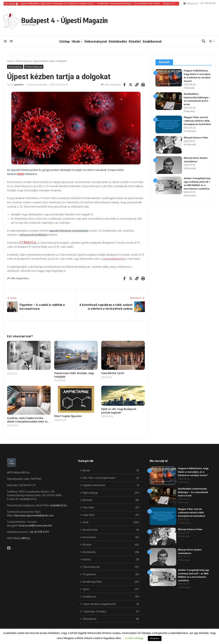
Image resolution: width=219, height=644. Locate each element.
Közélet (135, 41)
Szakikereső (152, 41)
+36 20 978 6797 (39, 532)
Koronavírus (15, 67)
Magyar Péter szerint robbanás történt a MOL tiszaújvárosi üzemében (197, 121)
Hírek (77, 41)
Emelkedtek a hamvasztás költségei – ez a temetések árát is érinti (193, 492)
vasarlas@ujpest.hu (114, 259)
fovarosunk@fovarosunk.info (35, 525)
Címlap (65, 41)
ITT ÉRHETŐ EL (28, 243)
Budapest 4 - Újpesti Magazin (65, 20)
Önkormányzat (96, 41)
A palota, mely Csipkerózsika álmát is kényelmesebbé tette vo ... (29, 420)
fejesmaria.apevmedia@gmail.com (34, 515)
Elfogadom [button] (155, 638)
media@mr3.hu (58, 505)
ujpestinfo (19, 85)
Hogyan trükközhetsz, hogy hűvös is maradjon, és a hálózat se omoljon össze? (193, 472)
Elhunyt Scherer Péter (196, 138)
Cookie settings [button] (134, 638)
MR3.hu (26, 538)
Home (10, 61)
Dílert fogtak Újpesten (68, 416)
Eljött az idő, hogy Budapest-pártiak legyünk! (119, 411)
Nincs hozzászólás (38, 85)
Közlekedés (118, 41)
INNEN (21, 174)
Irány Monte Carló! (113, 373)
